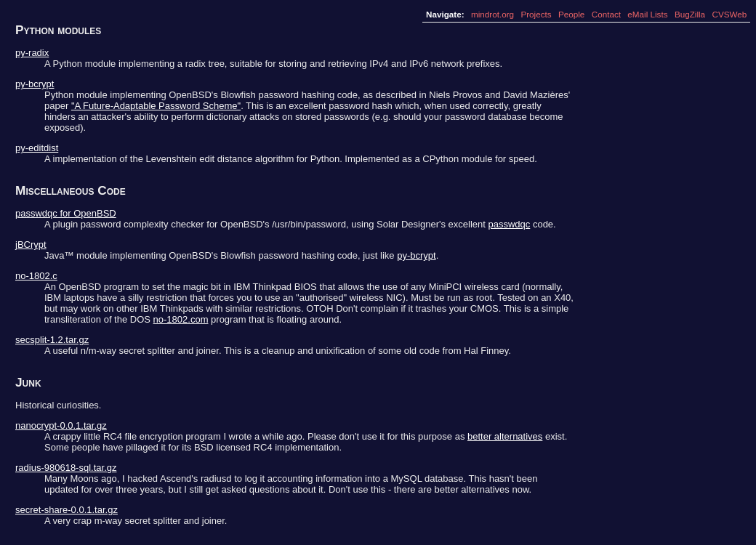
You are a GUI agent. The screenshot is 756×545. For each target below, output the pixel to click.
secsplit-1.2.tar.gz (52, 340)
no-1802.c (36, 276)
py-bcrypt (35, 84)
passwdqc (509, 224)
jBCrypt (31, 245)
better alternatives (505, 436)
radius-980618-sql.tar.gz (66, 468)
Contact (606, 14)
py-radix (32, 53)
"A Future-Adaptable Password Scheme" (156, 106)
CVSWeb (729, 14)
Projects (536, 14)
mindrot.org (492, 14)
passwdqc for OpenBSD (66, 213)
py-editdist (37, 148)
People (571, 14)
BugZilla (690, 14)
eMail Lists (647, 14)
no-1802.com (181, 319)
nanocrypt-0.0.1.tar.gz (61, 425)
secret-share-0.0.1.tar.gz (67, 510)
